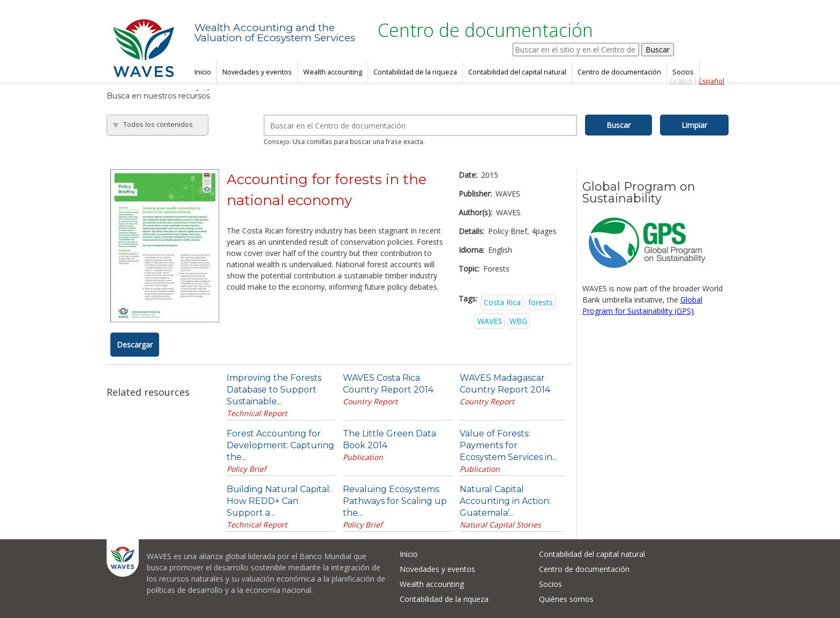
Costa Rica (502, 302)
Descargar (135, 345)
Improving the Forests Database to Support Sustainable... (274, 390)
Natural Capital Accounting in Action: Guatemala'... (505, 501)
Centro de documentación (619, 72)
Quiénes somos (566, 599)
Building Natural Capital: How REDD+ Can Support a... (279, 501)
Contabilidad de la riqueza (415, 72)
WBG (518, 321)
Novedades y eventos (257, 72)
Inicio (203, 72)
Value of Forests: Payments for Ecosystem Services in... (508, 445)
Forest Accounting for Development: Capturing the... (280, 445)
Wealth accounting (333, 72)
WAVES (490, 321)
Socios (683, 72)
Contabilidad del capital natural (517, 72)
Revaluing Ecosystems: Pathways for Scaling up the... (395, 501)
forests (541, 302)
